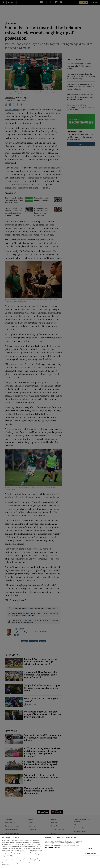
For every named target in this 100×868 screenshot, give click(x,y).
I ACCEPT (91, 848)
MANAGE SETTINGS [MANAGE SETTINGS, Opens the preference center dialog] (91, 854)
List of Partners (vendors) (53, 847)
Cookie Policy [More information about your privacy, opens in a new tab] (9, 856)
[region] (50, 851)
